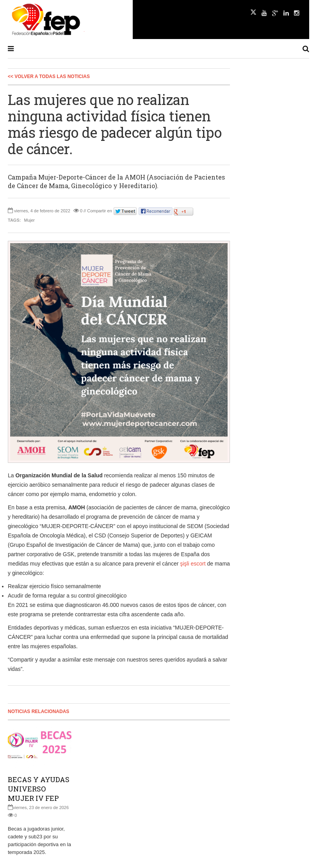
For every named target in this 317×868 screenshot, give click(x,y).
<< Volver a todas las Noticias (49, 76)
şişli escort (193, 564)
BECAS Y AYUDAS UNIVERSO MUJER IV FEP (39, 789)
